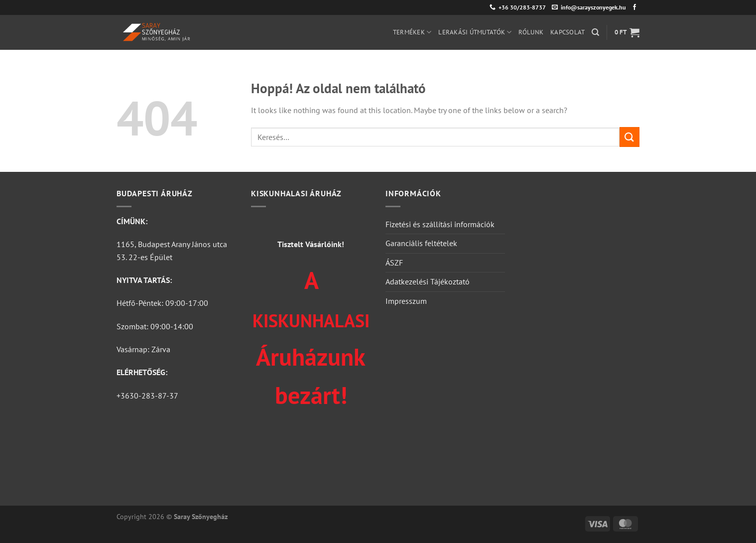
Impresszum (406, 301)
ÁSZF (394, 263)
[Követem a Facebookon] (634, 7)
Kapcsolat (567, 32)
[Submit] (630, 137)
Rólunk (531, 32)
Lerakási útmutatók (475, 32)
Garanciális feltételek (421, 243)
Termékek (412, 32)
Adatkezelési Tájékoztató (428, 281)
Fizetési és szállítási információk (440, 224)
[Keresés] (595, 32)
